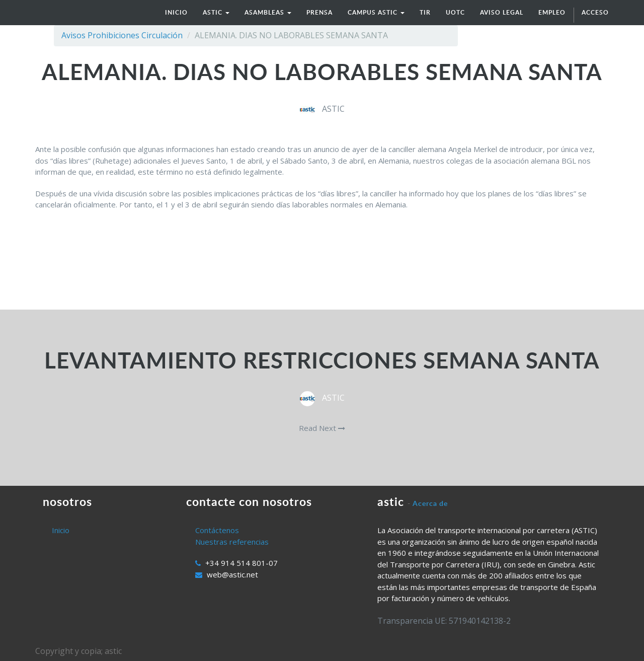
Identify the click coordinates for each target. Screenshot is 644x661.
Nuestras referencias (232, 542)
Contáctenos (217, 530)
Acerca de (430, 503)
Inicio (61, 530)
